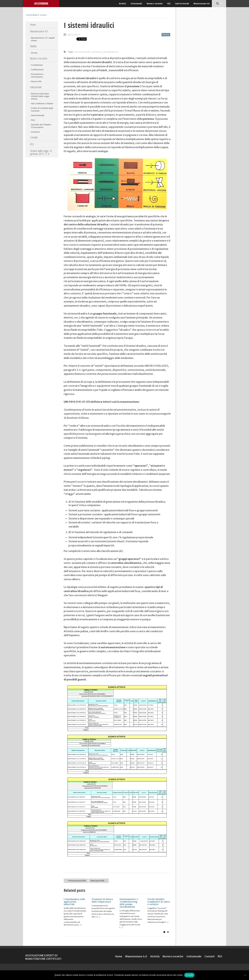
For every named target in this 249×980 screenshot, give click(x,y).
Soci (33, 120)
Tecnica (43, 15)
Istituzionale (136, 3)
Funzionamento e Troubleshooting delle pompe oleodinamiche (129, 903)
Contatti (34, 137)
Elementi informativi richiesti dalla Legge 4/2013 (40, 96)
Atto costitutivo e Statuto (42, 103)
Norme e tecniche (155, 3)
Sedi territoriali (182, 3)
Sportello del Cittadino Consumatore (41, 126)
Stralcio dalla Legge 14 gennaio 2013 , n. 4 (41, 152)
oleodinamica (111, 52)
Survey (34, 53)
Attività (122, 3)
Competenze (37, 65)
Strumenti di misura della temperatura (102, 900)
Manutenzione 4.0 (202, 3)
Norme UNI (36, 81)
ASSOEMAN (41, 3)
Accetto (189, 975)
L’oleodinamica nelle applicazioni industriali (74, 902)
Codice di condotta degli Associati (42, 109)
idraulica (97, 52)
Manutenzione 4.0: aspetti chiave (43, 39)
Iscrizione (35, 132)
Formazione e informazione (37, 75)
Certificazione (37, 70)
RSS (169, 3)
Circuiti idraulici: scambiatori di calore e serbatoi (159, 902)
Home (33, 25)
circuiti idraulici (83, 52)
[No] (245, 975)
